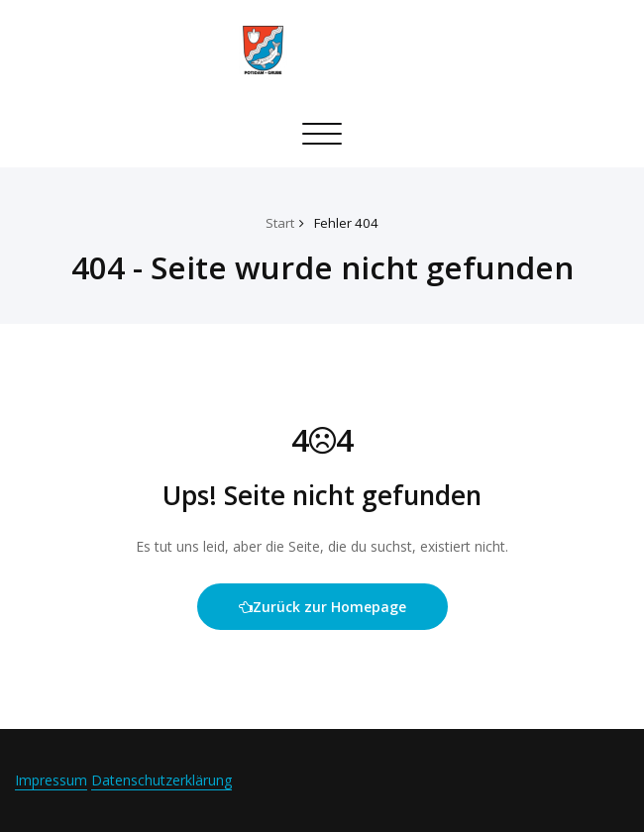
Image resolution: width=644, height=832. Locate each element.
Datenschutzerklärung (161, 780)
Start (280, 223)
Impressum (51, 780)
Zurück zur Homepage (322, 607)
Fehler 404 (346, 223)
